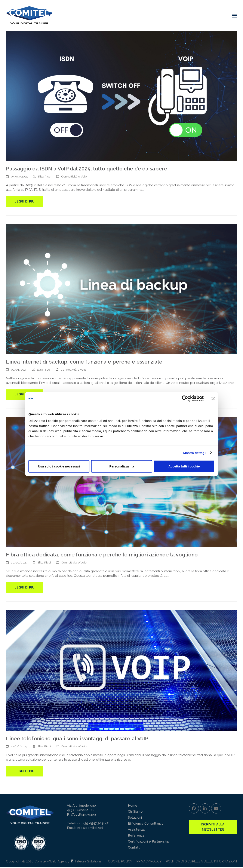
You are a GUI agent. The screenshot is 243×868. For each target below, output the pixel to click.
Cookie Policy (120, 862)
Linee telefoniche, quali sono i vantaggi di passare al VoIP (77, 739)
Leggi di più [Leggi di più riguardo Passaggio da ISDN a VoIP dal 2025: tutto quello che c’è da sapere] (24, 202)
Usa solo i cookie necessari (59, 466)
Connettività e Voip (74, 176)
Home (133, 807)
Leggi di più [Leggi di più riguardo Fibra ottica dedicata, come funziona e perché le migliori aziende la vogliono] (24, 588)
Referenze (136, 837)
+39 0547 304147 (96, 824)
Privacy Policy (149, 862)
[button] (235, 16)
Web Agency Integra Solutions (75, 862)
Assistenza (136, 831)
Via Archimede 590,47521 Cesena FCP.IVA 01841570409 (82, 811)
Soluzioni (135, 819)
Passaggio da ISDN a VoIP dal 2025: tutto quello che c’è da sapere (87, 169)
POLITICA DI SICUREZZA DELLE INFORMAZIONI (202, 862)
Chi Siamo (135, 813)
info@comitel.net (90, 829)
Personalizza (122, 466)
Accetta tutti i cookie (184, 466)
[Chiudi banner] (213, 398)
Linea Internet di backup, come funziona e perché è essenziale (84, 362)
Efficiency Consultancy (146, 825)
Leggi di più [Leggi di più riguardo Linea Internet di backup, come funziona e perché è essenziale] (24, 395)
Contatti (134, 849)
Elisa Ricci (44, 176)
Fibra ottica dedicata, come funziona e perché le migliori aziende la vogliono (102, 555)
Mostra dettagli (195, 453)
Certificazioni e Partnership (149, 843)
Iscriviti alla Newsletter (213, 828)
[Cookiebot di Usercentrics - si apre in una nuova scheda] (185, 398)
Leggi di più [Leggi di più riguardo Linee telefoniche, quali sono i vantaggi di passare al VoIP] (24, 772)
